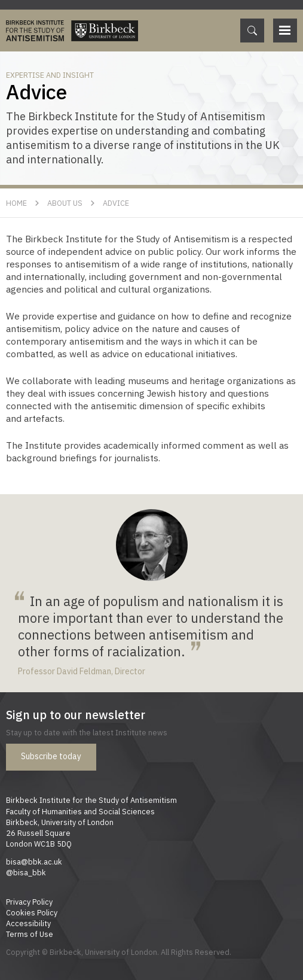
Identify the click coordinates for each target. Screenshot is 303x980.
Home (16, 203)
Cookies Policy (32, 912)
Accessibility (28, 923)
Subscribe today (51, 756)
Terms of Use (30, 934)
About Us (65, 203)
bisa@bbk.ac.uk (34, 862)
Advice (116, 203)
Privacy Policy (29, 902)
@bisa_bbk (26, 872)
